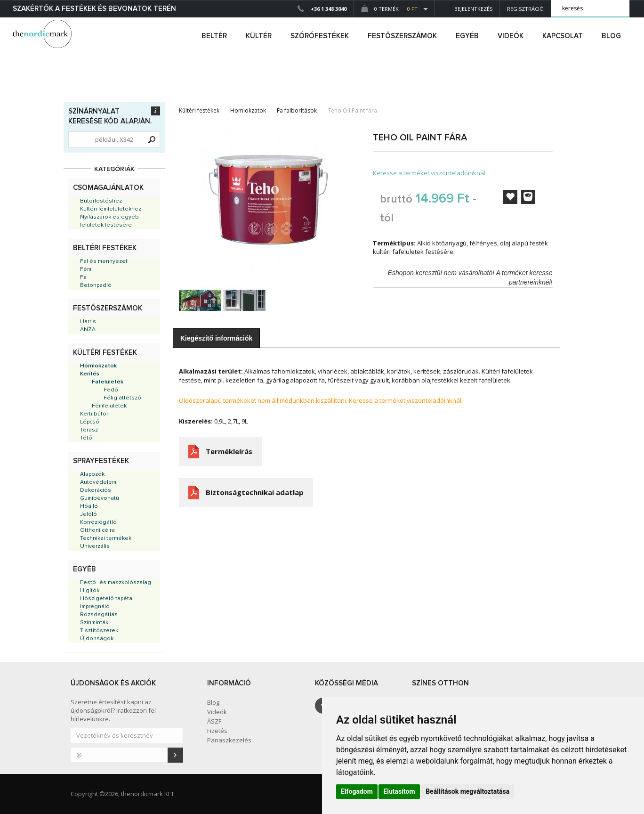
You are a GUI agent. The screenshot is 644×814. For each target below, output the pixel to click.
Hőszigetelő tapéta (106, 599)
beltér (214, 36)
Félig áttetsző (122, 398)
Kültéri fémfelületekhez (111, 209)
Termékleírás (229, 451)
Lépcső (90, 422)
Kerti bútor (94, 414)
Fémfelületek (109, 406)
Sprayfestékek (101, 461)
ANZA (88, 330)
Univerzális (95, 546)
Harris (88, 322)
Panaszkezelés (229, 740)
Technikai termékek (106, 538)
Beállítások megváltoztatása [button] (467, 791)
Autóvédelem (98, 482)
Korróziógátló (98, 522)
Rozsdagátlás (99, 615)
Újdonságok (97, 639)
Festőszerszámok (108, 308)
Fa (83, 277)
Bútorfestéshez (101, 201)
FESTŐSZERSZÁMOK (402, 36)
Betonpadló (96, 285)
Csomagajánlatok (108, 188)
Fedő (111, 390)
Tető (86, 438)
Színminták (94, 623)
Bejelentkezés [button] (467, 9)
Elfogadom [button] (357, 791)
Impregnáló (95, 607)
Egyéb (85, 569)
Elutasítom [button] (399, 791)
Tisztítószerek (99, 631)
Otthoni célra (97, 530)
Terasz (89, 430)
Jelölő (89, 514)
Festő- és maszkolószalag (116, 583)
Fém (86, 269)
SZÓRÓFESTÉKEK (320, 36)
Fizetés (217, 731)
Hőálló (89, 506)
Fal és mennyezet (104, 261)
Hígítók (90, 591)
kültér (259, 36)
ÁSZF (214, 721)
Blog (611, 36)
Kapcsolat (563, 36)
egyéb (467, 36)
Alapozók (92, 474)
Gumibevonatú (100, 498)
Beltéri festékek (105, 248)
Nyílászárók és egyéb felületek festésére (109, 221)
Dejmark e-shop (43, 34)
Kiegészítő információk (216, 338)
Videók (511, 36)
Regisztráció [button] (525, 9)
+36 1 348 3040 (329, 9)
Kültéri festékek (105, 353)
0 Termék (389, 9)
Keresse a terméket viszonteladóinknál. (430, 173)
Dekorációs (96, 490)
